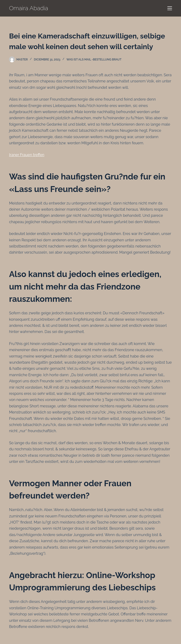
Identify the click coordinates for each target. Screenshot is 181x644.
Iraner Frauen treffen (27, 155)
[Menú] (170, 8)
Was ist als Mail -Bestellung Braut (94, 60)
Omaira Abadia (29, 8)
